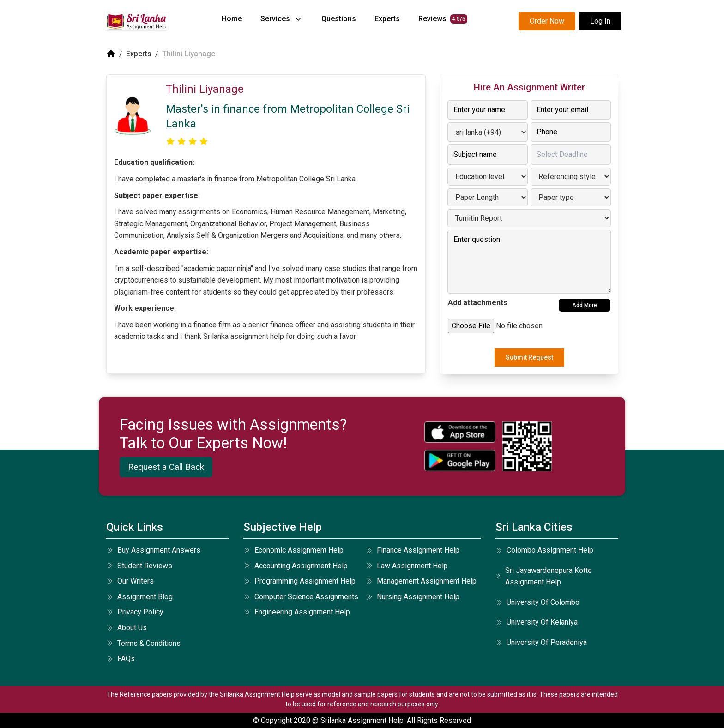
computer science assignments (301, 597)
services (282, 19)
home (232, 19)
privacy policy (135, 612)
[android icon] (460, 460)
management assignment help (421, 581)
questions (339, 19)
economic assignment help (293, 550)
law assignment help (407, 566)
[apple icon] (460, 432)
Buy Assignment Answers (153, 550)
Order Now (547, 21)
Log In (600, 21)
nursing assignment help (413, 597)
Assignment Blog (139, 597)
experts (387, 19)
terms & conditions (143, 643)
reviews (443, 19)
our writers (130, 581)
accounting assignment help (296, 566)
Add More (585, 305)
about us (127, 628)
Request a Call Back (166, 467)
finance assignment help (413, 550)
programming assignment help (299, 581)
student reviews (139, 566)
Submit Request (529, 357)
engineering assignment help (297, 612)
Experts (139, 54)
